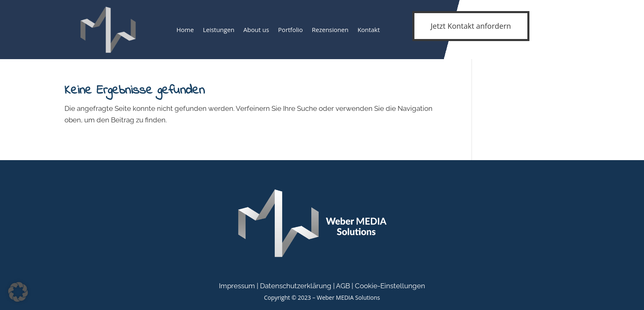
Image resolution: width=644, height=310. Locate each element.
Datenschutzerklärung (296, 286)
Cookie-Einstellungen (390, 286)
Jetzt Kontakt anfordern (471, 26)
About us (256, 30)
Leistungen (219, 30)
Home (185, 30)
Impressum (237, 286)
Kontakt (368, 30)
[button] (18, 292)
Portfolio (290, 30)
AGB (343, 286)
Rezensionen (330, 30)
